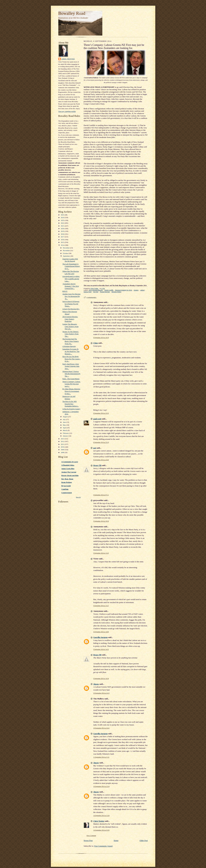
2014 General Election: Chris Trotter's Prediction (70, 319)
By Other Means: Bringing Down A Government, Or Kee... (71, 391)
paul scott (97, 419)
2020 (63, 229)
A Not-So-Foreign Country (71, 409)
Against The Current (69, 472)
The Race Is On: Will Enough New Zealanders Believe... (70, 404)
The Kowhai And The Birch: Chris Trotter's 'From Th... (71, 341)
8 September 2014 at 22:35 (101, 413)
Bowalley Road (72, 13)
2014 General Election (96, 290)
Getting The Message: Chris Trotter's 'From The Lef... (70, 326)
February (66, 433)
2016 (63, 240)
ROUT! (65, 291)
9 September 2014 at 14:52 (101, 649)
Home (116, 840)
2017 (63, 237)
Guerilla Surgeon (101, 637)
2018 (63, 234)
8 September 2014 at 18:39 (101, 338)
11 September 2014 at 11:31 (101, 757)
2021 (63, 226)
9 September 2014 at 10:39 (101, 521)
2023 (63, 220)
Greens (136, 290)
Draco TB (97, 465)
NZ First (96, 292)
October (66, 253)
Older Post (144, 840)
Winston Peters (116, 292)
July (64, 419)
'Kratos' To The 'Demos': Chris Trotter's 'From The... (71, 334)
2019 (63, 231)
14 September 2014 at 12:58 (101, 816)
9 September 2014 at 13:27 (101, 606)
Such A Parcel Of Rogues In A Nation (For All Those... (71, 304)
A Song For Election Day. (71, 309)
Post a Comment (91, 836)
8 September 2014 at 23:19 (101, 442)
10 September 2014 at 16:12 (101, 693)
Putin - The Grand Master (71, 379)
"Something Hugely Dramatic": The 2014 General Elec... (70, 286)
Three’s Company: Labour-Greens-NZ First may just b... (71, 384)
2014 (63, 245)
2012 (63, 441)
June (65, 422)
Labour (142, 290)
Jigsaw (96, 684)
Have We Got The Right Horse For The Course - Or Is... (71, 359)
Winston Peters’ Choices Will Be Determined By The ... (71, 374)
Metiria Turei (88, 292)
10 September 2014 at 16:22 (101, 728)
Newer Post (88, 840)
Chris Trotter (68, 59)
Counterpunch (67, 493)
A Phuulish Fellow (68, 465)
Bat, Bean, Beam (67, 479)
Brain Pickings (67, 482)
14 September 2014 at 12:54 (101, 786)
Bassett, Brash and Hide (70, 475)
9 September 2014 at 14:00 (101, 632)
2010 (63, 447)
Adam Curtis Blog (68, 469)
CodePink (65, 489)
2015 (63, 242)
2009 (63, 450)
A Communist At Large (70, 462)
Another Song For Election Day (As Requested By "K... (71, 296)
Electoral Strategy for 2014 (124, 290)
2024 (63, 217)
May (65, 425)
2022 (63, 223)
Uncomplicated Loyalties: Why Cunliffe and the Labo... (71, 279)
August (65, 417)
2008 (63, 452)
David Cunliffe (109, 290)
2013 (63, 439)
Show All (78, 497)
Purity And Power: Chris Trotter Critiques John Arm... (71, 366)
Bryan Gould (66, 486)
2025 (63, 215)
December (66, 248)
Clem (96, 343)
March (65, 430)
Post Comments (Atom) (104, 846)
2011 (63, 444)
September (67, 256)
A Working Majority (69, 346)
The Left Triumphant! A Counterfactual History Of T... (71, 266)
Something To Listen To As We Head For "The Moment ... (71, 351)
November (67, 250)
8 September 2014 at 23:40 (101, 460)
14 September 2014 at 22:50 (101, 830)
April (65, 428)
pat (95, 448)
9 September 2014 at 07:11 (101, 495)
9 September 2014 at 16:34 (101, 679)
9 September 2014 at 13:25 (101, 553)
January (66, 436)
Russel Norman (105, 292)
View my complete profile (67, 111)
